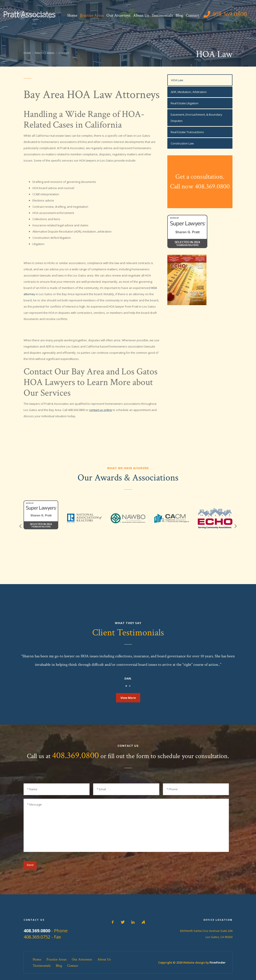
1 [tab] (126, 686)
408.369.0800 (75, 755)
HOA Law (177, 80)
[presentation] (195, 868)
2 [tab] (130, 686)
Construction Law (182, 143)
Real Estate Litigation (185, 103)
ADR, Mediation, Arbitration (189, 92)
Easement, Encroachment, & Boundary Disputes (196, 118)
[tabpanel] (128, 668)
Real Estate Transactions (187, 132)
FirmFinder (218, 962)
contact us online (101, 410)
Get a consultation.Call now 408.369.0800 (200, 182)
